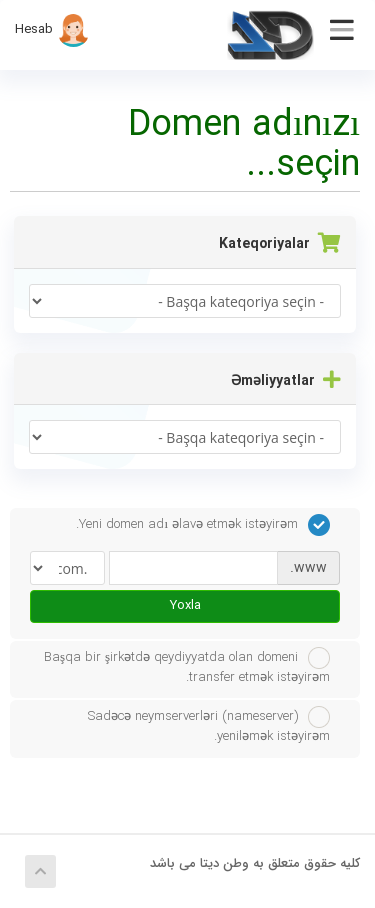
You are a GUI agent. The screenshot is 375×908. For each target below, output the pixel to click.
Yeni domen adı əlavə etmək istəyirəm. (203, 525)
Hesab (52, 29)
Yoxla (185, 605)
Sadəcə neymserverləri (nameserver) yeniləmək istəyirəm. (209, 726)
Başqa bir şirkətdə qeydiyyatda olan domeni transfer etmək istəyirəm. (187, 667)
